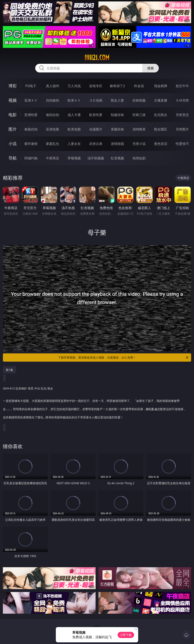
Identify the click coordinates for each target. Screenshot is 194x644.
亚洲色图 (53, 129)
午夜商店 (53, 158)
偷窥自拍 (31, 129)
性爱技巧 (182, 144)
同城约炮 (31, 158)
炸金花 (139, 86)
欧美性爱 (96, 115)
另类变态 (182, 115)
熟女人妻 (117, 100)
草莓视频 (74, 158)
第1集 (9, 370)
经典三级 (139, 115)
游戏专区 (96, 86)
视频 (13, 100)
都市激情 (31, 144)
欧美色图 (74, 129)
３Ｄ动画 (96, 100)
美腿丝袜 (117, 129)
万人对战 (74, 86)
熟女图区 (161, 129)
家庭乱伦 (53, 144)
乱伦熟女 (161, 115)
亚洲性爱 (31, 115)
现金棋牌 (161, 86)
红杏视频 (117, 158)
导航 (13, 158)
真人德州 (53, 86)
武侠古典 (96, 144)
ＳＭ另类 (182, 100)
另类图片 (182, 129)
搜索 (151, 68)
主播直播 (161, 100)
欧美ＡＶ (74, 100)
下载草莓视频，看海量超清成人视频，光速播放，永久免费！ (124, 358)
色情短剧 (139, 158)
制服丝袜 (117, 115)
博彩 (13, 86)
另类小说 (139, 144)
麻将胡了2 (117, 86)
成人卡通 (74, 115)
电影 (13, 115)
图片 (13, 129)
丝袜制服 (139, 100)
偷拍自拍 (53, 115)
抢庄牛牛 (182, 86)
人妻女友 (74, 144)
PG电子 (31, 86)
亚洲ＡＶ (31, 100)
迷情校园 (117, 144)
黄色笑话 (161, 144)
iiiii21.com (97, 58)
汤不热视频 (96, 158)
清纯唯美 (139, 129)
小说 (13, 144)
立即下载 (126, 635)
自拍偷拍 (53, 100)
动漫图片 (96, 129)
